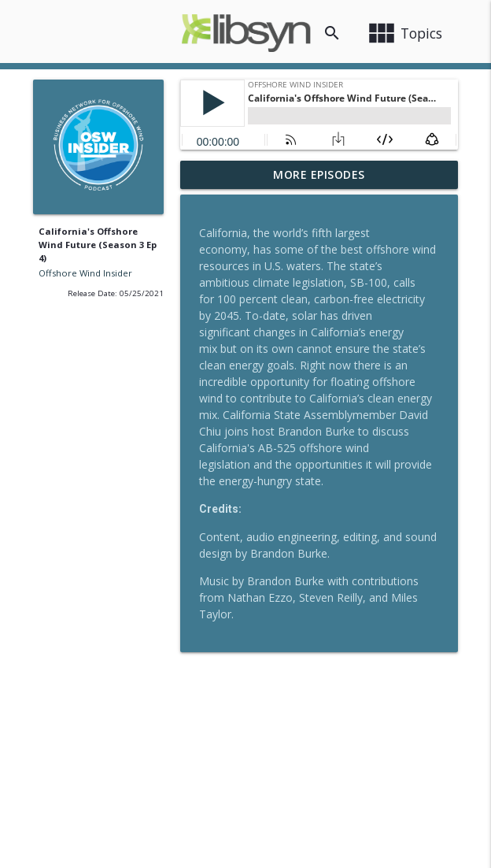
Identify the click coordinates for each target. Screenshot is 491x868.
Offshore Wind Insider (85, 273)
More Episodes (319, 174)
